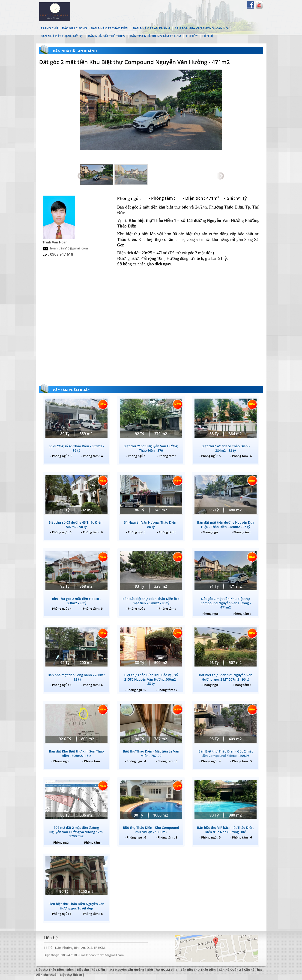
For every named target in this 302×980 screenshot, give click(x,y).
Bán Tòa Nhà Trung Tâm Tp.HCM (156, 36)
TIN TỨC (192, 36)
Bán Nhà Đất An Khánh (151, 28)
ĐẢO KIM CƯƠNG (74, 28)
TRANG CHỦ (49, 28)
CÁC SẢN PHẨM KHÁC (71, 390)
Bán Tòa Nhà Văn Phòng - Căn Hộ (201, 28)
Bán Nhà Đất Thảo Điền (110, 28)
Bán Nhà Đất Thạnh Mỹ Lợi (62, 36)
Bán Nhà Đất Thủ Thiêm (107, 36)
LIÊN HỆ (208, 36)
